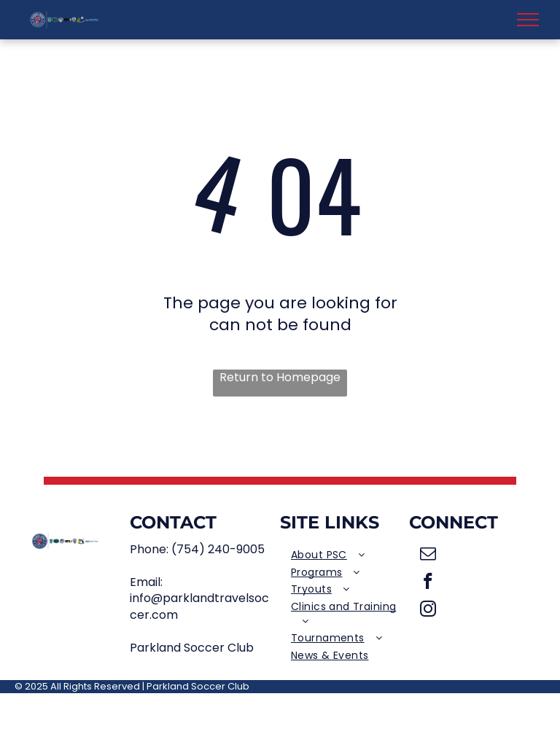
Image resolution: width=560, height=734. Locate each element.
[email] (428, 555)
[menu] (528, 20)
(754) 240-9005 (218, 549)
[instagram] (428, 611)
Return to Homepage (280, 378)
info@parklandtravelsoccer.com (199, 606)
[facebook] (428, 583)
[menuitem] (345, 555)
